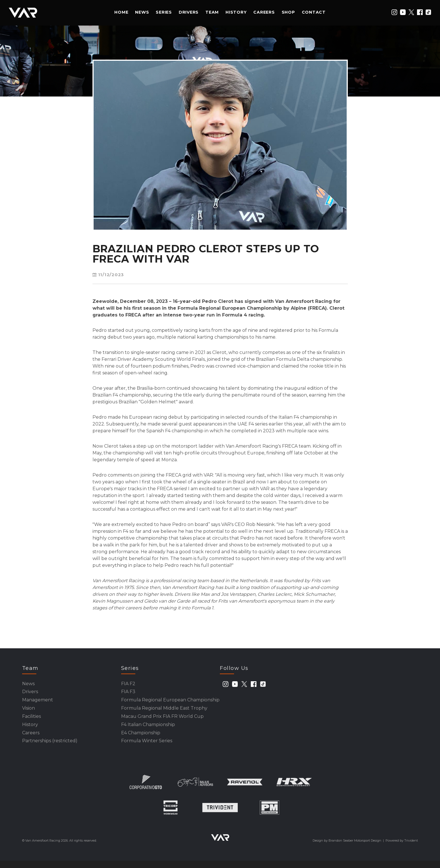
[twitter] (411, 12)
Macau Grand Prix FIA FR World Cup (162, 721)
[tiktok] (428, 12)
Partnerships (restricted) (50, 748)
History (236, 12)
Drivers (189, 12)
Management (38, 702)
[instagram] (394, 12)
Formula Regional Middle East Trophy (164, 711)
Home (121, 12)
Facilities (31, 721)
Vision (29, 711)
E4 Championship (141, 739)
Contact (314, 12)
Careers (264, 12)
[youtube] (403, 12)
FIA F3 (128, 693)
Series (164, 12)
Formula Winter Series (147, 748)
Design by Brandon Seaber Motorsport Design (347, 848)
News (142, 12)
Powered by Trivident (402, 848)
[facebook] (420, 12)
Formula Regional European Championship (170, 702)
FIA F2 (128, 684)
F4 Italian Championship (148, 730)
